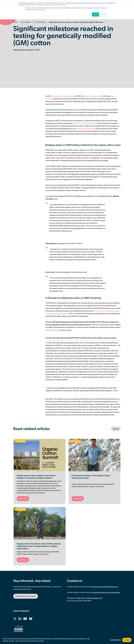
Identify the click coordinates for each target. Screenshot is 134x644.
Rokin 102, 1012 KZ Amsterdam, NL (90, 598)
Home (15, 22)
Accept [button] (95, 15)
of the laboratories (89, 129)
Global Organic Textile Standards (63, 96)
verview (79, 129)
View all (116, 429)
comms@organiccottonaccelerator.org (105, 587)
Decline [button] (104, 15)
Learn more (23, 499)
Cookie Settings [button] (115, 640)
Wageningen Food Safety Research (84, 123)
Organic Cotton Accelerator (93, 96)
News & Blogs (26, 22)
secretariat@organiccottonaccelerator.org (106, 593)
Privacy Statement (21, 611)
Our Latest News (40, 22)
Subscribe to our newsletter (26, 596)
